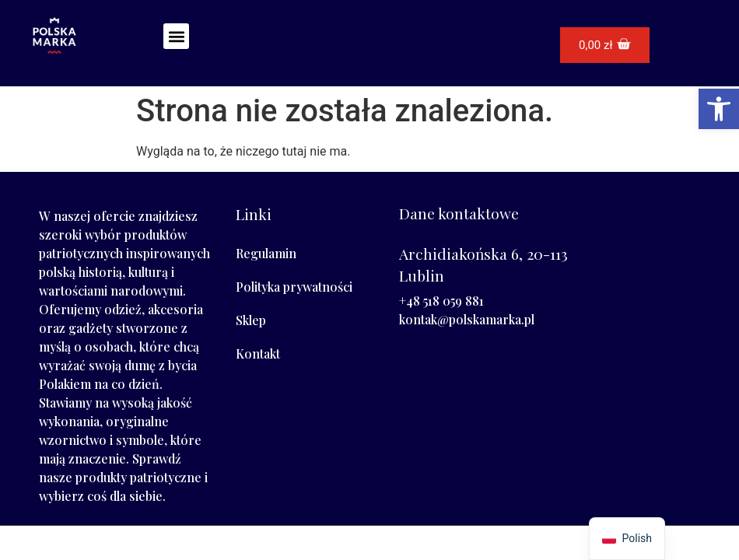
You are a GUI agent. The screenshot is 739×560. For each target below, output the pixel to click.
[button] (176, 36)
